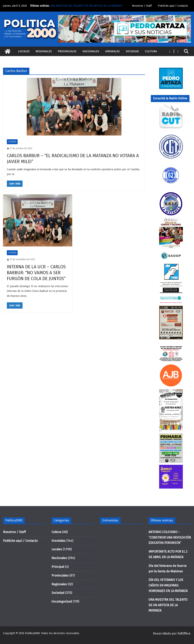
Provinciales (67, 51)
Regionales (44, 51)
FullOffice (184, 633)
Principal (58, 567)
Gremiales (112, 51)
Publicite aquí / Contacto (173, 6)
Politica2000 (32, 633)
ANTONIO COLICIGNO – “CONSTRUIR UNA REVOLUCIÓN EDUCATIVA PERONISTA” (170, 537)
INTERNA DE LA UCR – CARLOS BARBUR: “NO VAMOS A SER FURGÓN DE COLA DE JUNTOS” (36, 273)
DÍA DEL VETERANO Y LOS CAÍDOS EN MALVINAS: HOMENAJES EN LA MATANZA (168, 585)
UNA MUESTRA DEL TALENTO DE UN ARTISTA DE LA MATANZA (86, 6)
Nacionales (91, 51)
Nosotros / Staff (142, 6)
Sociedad (132, 51)
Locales (24, 51)
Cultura (151, 51)
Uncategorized (62, 602)
